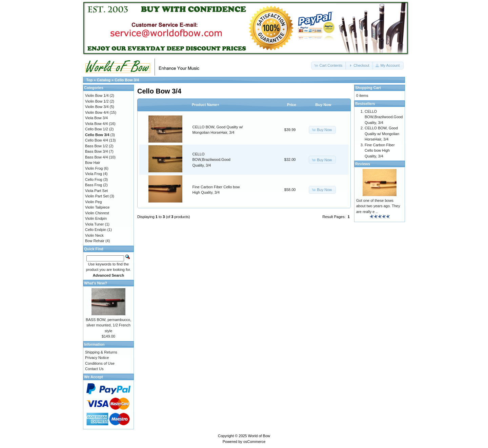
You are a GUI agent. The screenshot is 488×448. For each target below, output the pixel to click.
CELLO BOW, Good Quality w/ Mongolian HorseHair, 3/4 (382, 134)
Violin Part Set (97, 196)
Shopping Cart (368, 88)
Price (292, 105)
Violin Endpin (96, 218)
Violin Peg (93, 202)
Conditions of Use (100, 363)
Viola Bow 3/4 (96, 118)
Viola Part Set (96, 191)
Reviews (363, 164)
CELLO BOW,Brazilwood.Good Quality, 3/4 (212, 160)
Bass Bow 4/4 (96, 157)
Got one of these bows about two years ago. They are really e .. (378, 206)
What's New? (96, 283)
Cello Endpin (96, 230)
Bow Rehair (95, 241)
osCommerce (254, 442)
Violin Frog (94, 168)
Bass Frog (94, 185)
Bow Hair (93, 163)
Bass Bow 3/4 (96, 151)
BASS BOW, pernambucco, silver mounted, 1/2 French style (108, 325)
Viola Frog (94, 174)
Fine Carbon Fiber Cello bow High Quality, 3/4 (380, 151)
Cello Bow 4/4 (97, 140)
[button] (329, 66)
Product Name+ (206, 105)
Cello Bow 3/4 (127, 80)
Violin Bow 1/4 (97, 95)
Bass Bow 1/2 (96, 146)
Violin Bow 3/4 (97, 107)
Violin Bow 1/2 (97, 101)
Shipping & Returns (101, 352)
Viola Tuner (94, 224)
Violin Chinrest (97, 213)
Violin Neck (94, 235)
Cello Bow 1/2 (97, 129)
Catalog (104, 80)
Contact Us (94, 369)
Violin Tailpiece (97, 207)
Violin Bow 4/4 (97, 112)
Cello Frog (94, 179)
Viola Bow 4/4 (96, 124)
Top (89, 80)
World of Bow (259, 436)
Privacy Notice (97, 358)
